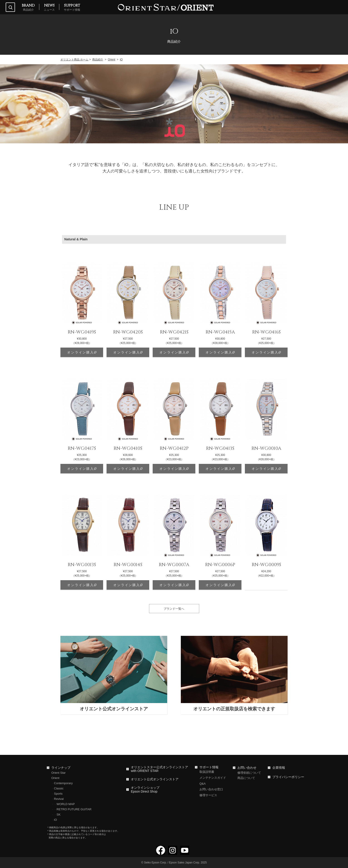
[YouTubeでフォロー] (185, 853)
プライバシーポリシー (288, 777)
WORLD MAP (66, 804)
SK (58, 815)
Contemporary (63, 783)
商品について (246, 778)
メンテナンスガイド (213, 778)
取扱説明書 (207, 772)
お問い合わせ (247, 768)
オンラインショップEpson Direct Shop (145, 790)
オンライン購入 (81, 352)
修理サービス (208, 795)
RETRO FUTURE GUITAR (74, 809)
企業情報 (279, 768)
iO (56, 820)
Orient (55, 778)
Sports (58, 794)
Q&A (203, 784)
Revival (59, 799)
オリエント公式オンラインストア (155, 779)
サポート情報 (209, 767)
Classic (59, 788)
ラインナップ (61, 768)
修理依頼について (249, 773)
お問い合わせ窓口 (211, 789)
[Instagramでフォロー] (173, 853)
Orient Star (58, 773)
